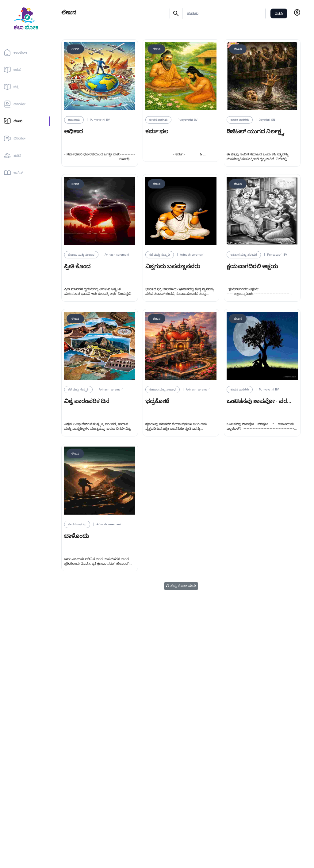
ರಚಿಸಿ (279, 13)
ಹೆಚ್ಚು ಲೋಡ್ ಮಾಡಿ (181, 586)
